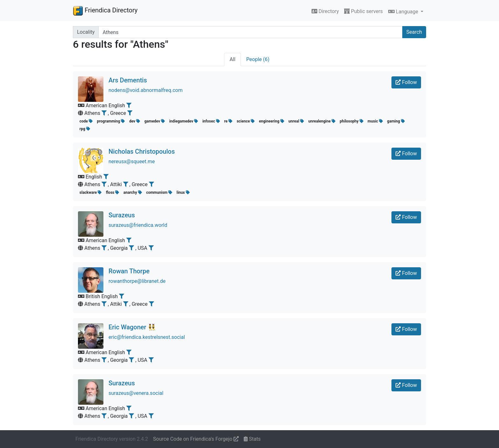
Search (414, 32)
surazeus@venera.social (136, 393)
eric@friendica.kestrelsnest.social (147, 337)
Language (404, 12)
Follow (406, 82)
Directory (325, 11)
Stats (252, 439)
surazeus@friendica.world (138, 225)
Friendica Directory (105, 10)
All (232, 59)
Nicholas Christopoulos (142, 151)
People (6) (258, 59)
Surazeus (122, 215)
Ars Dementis (128, 80)
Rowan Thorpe (129, 271)
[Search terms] (250, 32)
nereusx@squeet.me (132, 161)
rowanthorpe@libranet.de (137, 281)
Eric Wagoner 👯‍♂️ (132, 327)
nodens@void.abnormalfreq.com (146, 90)
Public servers (363, 11)
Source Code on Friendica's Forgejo (196, 439)
